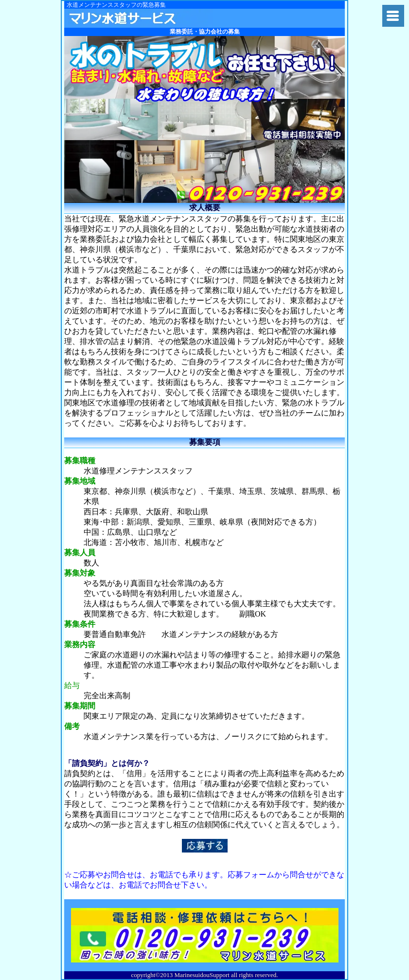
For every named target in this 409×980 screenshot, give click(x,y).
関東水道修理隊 (141, 18)
